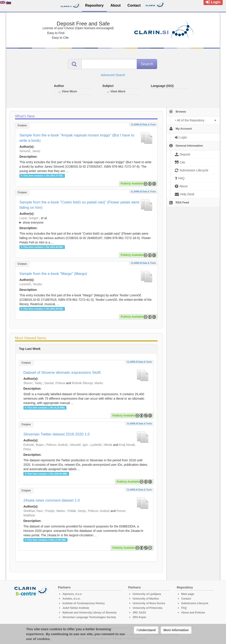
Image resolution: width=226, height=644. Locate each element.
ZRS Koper (139, 617)
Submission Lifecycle (195, 603)
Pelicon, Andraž (57, 445)
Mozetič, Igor (79, 445)
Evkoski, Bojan (34, 445)
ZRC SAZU (139, 613)
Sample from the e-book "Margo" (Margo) (53, 274)
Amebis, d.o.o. (72, 599)
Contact (186, 599)
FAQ (184, 608)
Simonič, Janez (30, 151)
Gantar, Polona (55, 383)
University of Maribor (146, 599)
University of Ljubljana (147, 594)
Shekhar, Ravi (33, 511)
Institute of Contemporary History (84, 603)
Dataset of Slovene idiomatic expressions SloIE (62, 373)
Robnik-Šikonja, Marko (88, 383)
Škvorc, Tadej (33, 383)
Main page (188, 594)
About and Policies (193, 613)
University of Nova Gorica (149, 603)
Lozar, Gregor (29, 218)
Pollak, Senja (77, 511)
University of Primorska (148, 608)
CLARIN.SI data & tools (143, 125)
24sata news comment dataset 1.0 (52, 500)
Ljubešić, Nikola (101, 445)
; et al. (86, 220)
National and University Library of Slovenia (89, 613)
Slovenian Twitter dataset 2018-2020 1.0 (56, 434)
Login (213, 2)
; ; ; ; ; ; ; (86, 220)
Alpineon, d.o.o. (72, 594)
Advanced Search (113, 75)
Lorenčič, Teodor (31, 284)
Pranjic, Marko (55, 511)
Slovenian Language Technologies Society (89, 617)
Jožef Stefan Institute (76, 608)
